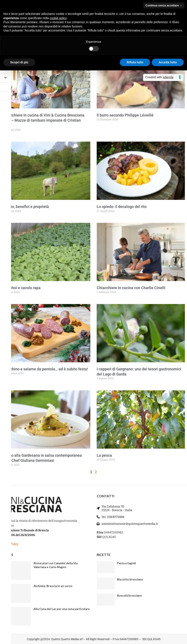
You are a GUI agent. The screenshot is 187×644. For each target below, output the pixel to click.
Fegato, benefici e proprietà (25, 207)
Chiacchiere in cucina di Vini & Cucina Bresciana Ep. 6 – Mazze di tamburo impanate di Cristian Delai (43, 120)
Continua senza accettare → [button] (164, 5)
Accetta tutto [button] (168, 62)
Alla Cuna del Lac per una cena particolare (62, 609)
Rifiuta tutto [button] (135, 62)
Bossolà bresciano (129, 596)
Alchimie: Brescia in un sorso (53, 586)
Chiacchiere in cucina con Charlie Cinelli (131, 288)
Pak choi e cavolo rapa (21, 288)
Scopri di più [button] (19, 62)
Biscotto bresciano (130, 579)
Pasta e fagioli (127, 563)
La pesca (104, 455)
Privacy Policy (9, 544)
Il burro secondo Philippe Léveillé (125, 115)
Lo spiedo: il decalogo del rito (122, 207)
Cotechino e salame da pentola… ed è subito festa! (45, 369)
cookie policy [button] (58, 18)
